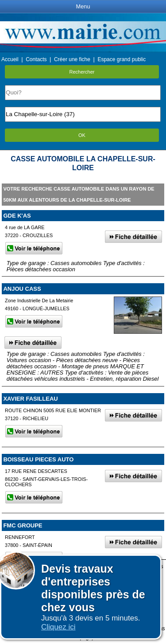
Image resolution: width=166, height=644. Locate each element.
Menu (83, 6)
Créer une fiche (72, 59)
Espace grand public (122, 59)
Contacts (36, 59)
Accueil (10, 59)
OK (82, 135)
